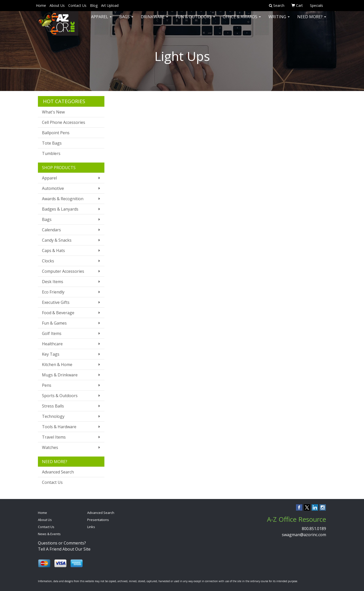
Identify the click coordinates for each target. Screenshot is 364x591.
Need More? (312, 20)
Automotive (53, 188)
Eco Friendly (53, 292)
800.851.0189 (314, 529)
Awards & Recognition (63, 199)
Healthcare (52, 344)
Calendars (51, 230)
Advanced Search (58, 472)
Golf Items (52, 333)
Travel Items (54, 437)
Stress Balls (53, 406)
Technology (53, 416)
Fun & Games (54, 323)
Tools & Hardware (59, 427)
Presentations (98, 520)
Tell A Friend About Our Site (64, 549)
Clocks (48, 261)
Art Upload (110, 5)
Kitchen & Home (57, 365)
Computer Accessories (63, 271)
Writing (279, 20)
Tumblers (51, 153)
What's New (53, 112)
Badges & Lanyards (60, 209)
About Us (57, 5)
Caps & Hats (53, 251)
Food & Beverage (58, 313)
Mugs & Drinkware (60, 375)
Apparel (101, 20)
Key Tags (51, 354)
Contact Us (77, 5)
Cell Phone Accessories (64, 122)
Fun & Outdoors (195, 20)
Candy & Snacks (57, 240)
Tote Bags (52, 143)
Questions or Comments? (62, 543)
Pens (47, 385)
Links (91, 527)
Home (41, 5)
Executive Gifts (56, 302)
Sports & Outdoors (60, 396)
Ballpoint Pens (56, 133)
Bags (126, 20)
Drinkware (154, 20)
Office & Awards (242, 20)
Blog (94, 5)
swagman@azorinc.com (304, 535)
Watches (50, 447)
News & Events (49, 534)
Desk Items (53, 282)
